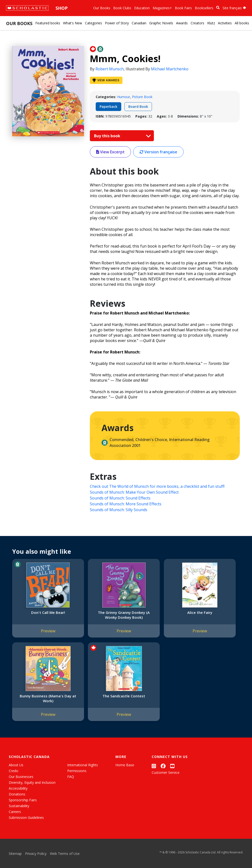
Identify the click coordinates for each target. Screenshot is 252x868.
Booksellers (204, 8)
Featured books (48, 23)
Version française (158, 152)
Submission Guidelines (26, 817)
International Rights (83, 765)
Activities (225, 23)
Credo (14, 771)
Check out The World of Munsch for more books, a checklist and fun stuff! (157, 486)
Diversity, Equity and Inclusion (32, 782)
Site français (234, 8)
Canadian (139, 23)
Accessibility (18, 788)
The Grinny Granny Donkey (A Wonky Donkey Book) (96, 617)
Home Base (125, 765)
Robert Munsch (110, 69)
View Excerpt (110, 152)
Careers (15, 812)
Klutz (211, 23)
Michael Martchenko (170, 69)
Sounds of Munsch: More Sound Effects (126, 504)
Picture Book (142, 97)
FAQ (71, 777)
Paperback (108, 106)
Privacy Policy (36, 854)
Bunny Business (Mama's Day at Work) (211, 615)
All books (242, 23)
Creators (197, 23)
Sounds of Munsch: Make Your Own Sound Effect (134, 492)
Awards (182, 23)
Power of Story (117, 23)
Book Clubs (122, 8)
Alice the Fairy (154, 612)
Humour (124, 97)
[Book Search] (218, 8)
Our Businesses (21, 777)
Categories (93, 23)
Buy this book (121, 136)
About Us (16, 765)
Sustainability (19, 806)
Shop (62, 8)
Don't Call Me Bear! (39, 612)
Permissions (77, 771)
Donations (17, 794)
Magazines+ (162, 8)
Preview (39, 636)
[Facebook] (163, 766)
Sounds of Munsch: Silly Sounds (119, 510)
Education (142, 8)
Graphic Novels (161, 23)
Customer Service (166, 772)
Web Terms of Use (65, 854)
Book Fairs (183, 8)
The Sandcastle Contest (39, 701)
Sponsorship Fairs (23, 800)
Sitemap (15, 854)
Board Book (138, 106)
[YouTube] (172, 766)
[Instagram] (154, 766)
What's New (73, 23)
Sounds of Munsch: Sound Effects (120, 498)
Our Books (102, 8)
